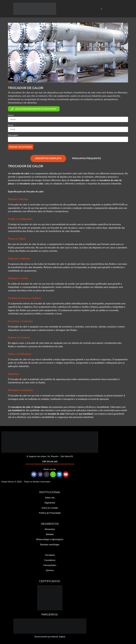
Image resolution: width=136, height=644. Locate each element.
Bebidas (50, 534)
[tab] (48, 158)
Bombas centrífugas (50, 545)
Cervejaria (50, 555)
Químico (50, 570)
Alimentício (50, 529)
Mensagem (13, 135)
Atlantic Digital (58, 636)
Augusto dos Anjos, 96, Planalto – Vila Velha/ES (51, 456)
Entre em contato (50, 508)
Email (10, 125)
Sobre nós (50, 498)
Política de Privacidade (50, 513)
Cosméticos (50, 560)
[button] (101, 9)
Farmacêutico (50, 565)
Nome (11, 115)
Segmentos (50, 503)
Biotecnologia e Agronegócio (50, 539)
